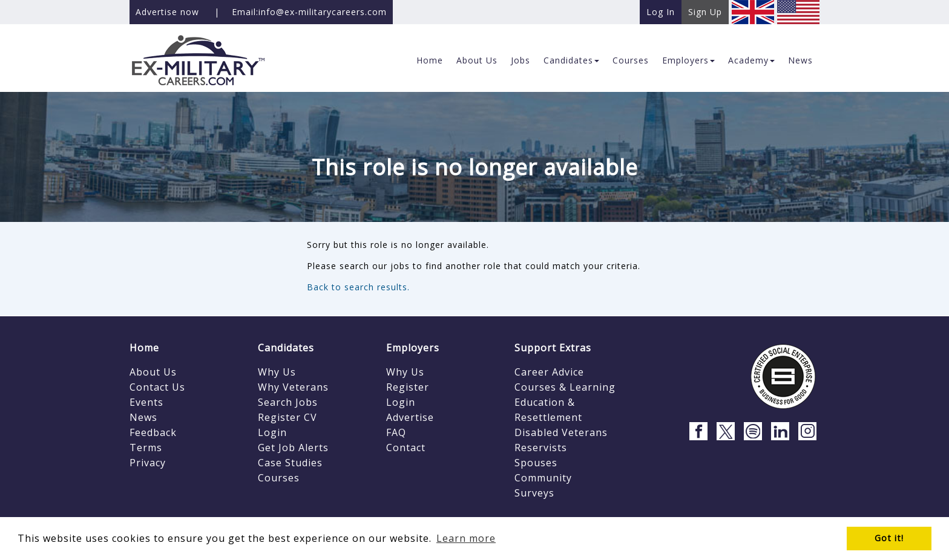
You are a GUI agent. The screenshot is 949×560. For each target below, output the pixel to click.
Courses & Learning (565, 387)
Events (146, 402)
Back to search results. (358, 287)
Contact (406, 448)
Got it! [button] (889, 538)
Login (272, 432)
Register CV (287, 417)
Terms (146, 448)
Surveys (534, 493)
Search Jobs (288, 402)
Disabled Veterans (561, 432)
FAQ (396, 432)
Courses (279, 478)
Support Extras (553, 348)
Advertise (410, 417)
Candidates (286, 348)
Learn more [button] (466, 538)
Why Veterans (293, 387)
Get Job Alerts (293, 448)
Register (408, 387)
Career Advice (549, 372)
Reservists (541, 448)
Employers (413, 348)
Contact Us (157, 387)
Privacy (148, 463)
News (143, 417)
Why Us (277, 372)
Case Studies (290, 463)
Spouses (536, 463)
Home (144, 348)
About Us (153, 372)
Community (543, 478)
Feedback (153, 432)
